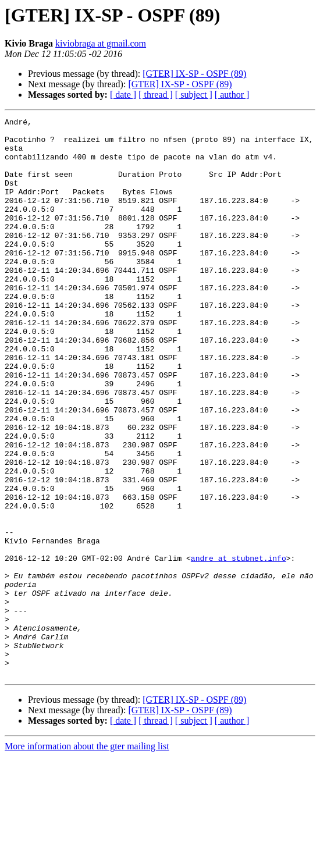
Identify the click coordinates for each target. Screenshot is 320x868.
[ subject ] (194, 95)
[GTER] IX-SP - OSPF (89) (194, 74)
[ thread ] (156, 95)
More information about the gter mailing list (87, 858)
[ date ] (123, 95)
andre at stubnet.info (239, 647)
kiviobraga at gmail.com (101, 43)
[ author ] (232, 95)
